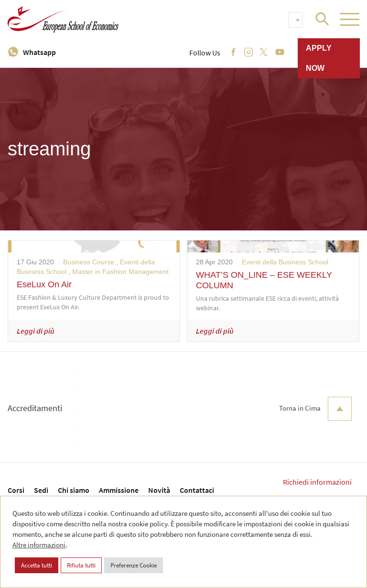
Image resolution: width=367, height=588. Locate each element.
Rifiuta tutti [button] (81, 565)
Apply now (319, 58)
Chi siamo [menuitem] (74, 490)
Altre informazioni (39, 545)
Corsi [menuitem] (16, 490)
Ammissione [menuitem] (119, 490)
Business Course (89, 262)
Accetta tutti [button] (37, 565)
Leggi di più (36, 331)
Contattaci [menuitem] (197, 490)
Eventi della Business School (285, 262)
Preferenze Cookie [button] (134, 565)
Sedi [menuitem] (41, 490)
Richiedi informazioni (317, 482)
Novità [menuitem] (159, 490)
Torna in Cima (315, 409)
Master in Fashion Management (120, 272)
